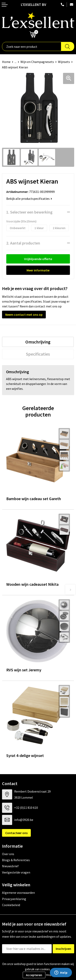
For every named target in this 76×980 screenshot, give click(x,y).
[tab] (38, 342)
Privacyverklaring (14, 899)
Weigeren (51, 975)
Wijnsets (64, 62)
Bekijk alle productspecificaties (29, 199)
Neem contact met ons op (24, 315)
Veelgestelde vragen (16, 872)
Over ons (8, 854)
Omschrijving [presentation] (38, 342)
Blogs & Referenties (16, 860)
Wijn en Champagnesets (37, 62)
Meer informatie (38, 270)
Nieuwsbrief (10, 866)
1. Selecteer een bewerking (29, 212)
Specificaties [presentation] (38, 354)
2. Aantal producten (23, 243)
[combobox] (32, 46)
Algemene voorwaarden (18, 893)
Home (6, 62)
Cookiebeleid (11, 905)
